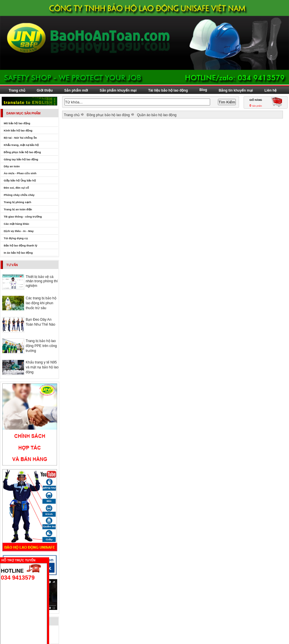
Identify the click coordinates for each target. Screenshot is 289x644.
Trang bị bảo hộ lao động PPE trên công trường (41, 346)
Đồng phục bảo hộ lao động (108, 115)
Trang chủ (17, 90)
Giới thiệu (45, 90)
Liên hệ (271, 90)
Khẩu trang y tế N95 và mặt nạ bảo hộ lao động (42, 367)
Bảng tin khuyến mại (236, 90)
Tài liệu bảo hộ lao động (168, 90)
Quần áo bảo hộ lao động (157, 115)
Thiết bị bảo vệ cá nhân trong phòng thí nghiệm (42, 281)
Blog (203, 90)
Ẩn (51, 559)
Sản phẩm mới (76, 90)
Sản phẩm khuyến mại (118, 90)
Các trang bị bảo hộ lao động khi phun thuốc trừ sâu (41, 303)
